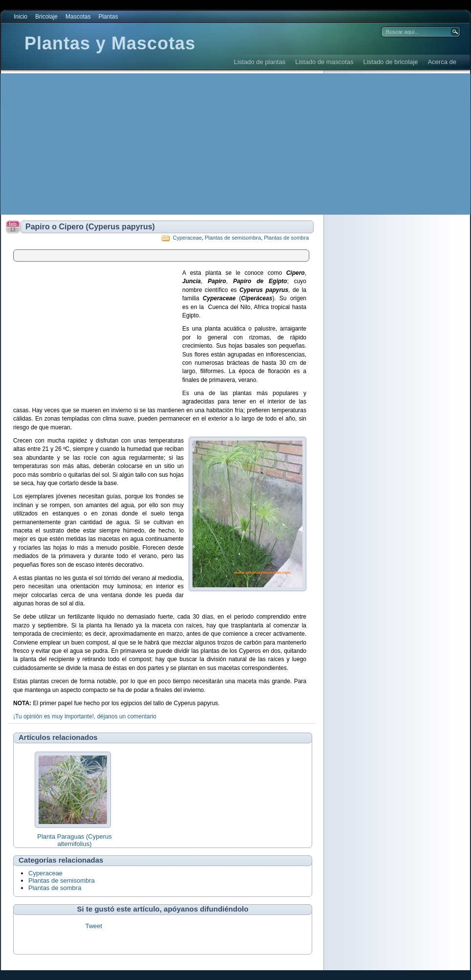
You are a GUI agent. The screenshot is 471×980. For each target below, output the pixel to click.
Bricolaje (46, 17)
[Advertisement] (123, 144)
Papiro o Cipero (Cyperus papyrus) (90, 227)
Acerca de (442, 62)
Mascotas (78, 17)
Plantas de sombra (286, 238)
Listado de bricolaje (390, 62)
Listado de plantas (260, 62)
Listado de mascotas (324, 62)
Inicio (21, 17)
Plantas (108, 17)
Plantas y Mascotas (110, 43)
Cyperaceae (187, 238)
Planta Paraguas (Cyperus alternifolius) (74, 840)
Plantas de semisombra (233, 238)
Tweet (94, 926)
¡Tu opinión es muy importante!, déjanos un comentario (85, 716)
